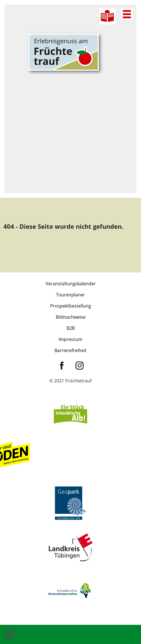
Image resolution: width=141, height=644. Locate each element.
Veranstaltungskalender (71, 284)
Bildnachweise (71, 317)
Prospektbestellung (71, 306)
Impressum (70, 339)
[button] (10, 634)
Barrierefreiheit (70, 350)
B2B (71, 328)
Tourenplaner (70, 295)
